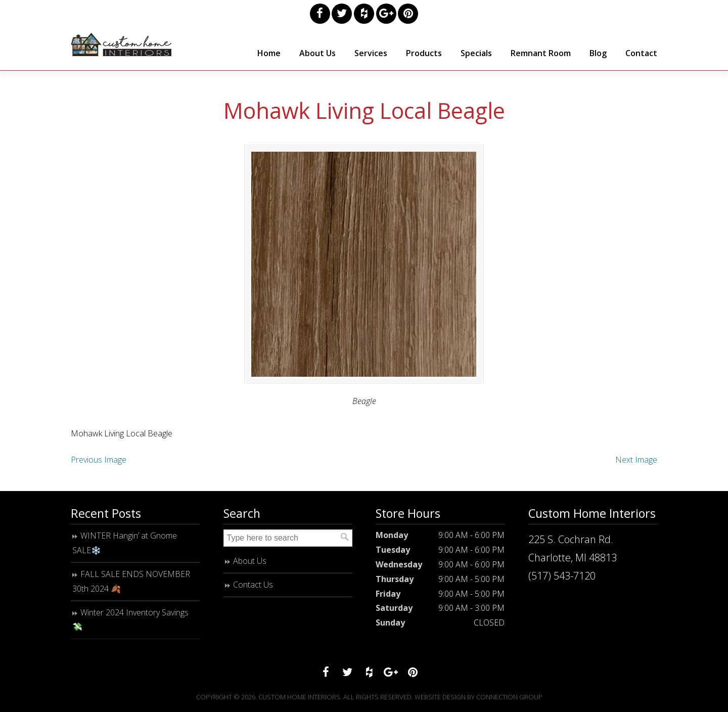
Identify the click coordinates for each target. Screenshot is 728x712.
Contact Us (253, 587)
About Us (250, 564)
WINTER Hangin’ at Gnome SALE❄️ (125, 546)
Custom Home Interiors (121, 45)
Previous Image (99, 463)
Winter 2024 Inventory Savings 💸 (130, 622)
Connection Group (509, 700)
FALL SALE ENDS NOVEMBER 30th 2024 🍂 (131, 584)
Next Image (636, 463)
